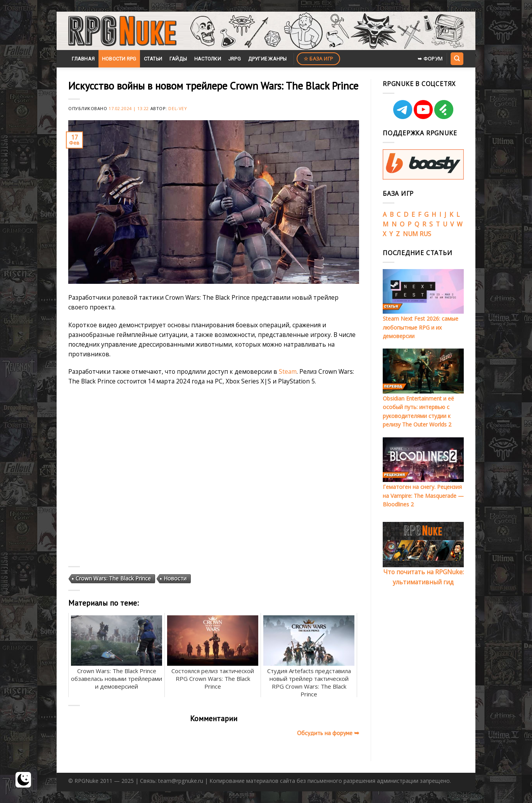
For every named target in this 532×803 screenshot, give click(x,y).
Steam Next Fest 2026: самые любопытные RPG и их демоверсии (421, 327)
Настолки (208, 59)
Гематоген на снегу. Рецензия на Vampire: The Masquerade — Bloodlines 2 (423, 496)
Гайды (178, 59)
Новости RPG (119, 59)
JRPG (235, 59)
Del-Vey (178, 108)
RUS (425, 234)
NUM (410, 234)
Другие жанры (268, 59)
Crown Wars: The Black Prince (113, 578)
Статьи (153, 59)
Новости (175, 578)
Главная (83, 59)
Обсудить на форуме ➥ (328, 733)
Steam (288, 371)
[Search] (457, 59)
